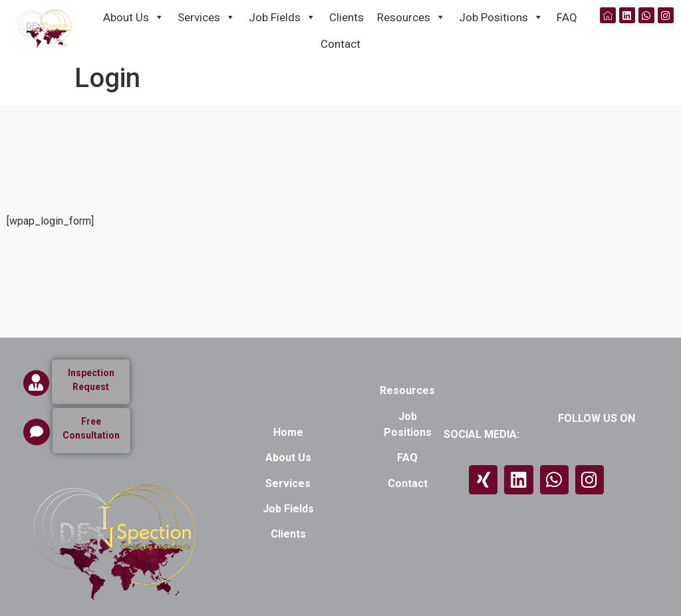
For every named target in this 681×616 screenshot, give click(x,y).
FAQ (567, 17)
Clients (346, 17)
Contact (340, 44)
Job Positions (501, 16)
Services (206, 16)
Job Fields (282, 16)
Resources (411, 16)
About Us (134, 16)
